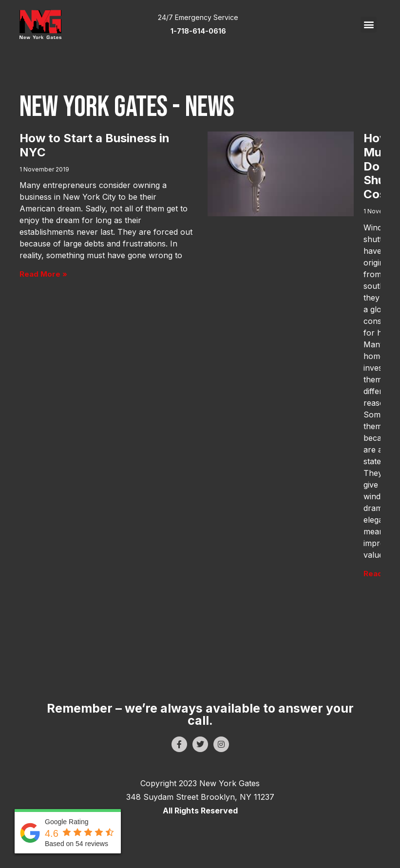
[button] (369, 25)
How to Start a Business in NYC (95, 145)
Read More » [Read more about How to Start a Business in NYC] (43, 274)
